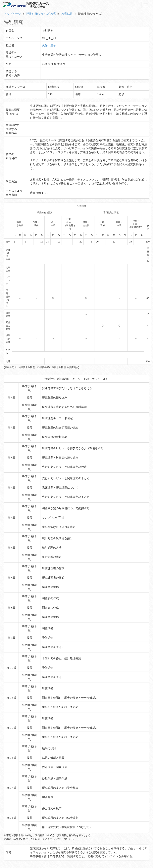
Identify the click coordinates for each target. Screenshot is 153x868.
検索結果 (67, 14)
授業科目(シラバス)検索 (41, 14)
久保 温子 (49, 45)
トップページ (12, 14)
